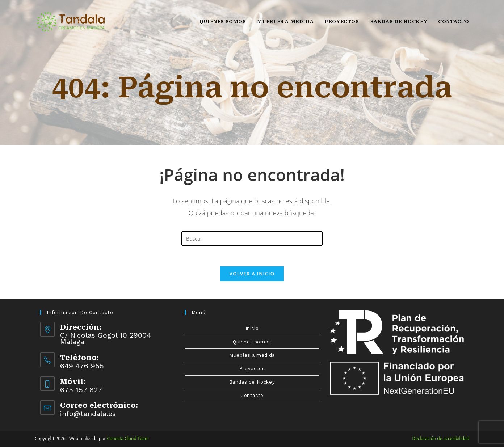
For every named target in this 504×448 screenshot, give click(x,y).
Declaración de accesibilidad (441, 439)
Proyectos (252, 370)
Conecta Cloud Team (128, 439)
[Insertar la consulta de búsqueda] (252, 238)
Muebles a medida (252, 356)
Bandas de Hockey (252, 383)
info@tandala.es (88, 415)
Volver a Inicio (252, 275)
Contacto (252, 396)
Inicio (252, 329)
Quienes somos (252, 343)
